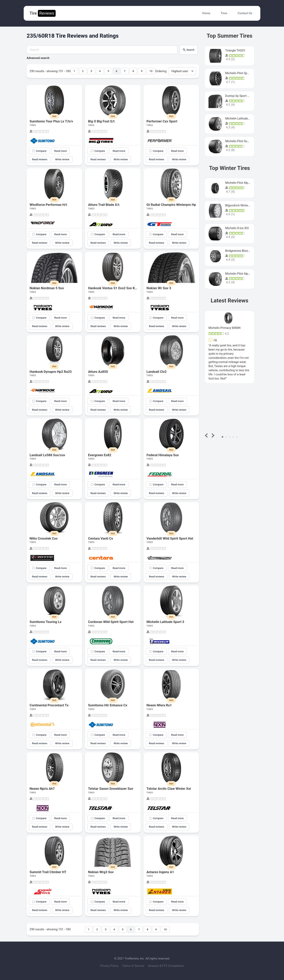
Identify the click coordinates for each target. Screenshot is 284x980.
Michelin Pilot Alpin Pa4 (241, 274)
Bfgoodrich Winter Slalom (242, 205)
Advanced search (38, 58)
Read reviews (40, 159)
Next (212, 435)
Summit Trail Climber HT (48, 872)
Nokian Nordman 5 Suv (47, 288)
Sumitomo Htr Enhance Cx (108, 705)
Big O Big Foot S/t (101, 121)
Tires (224, 13)
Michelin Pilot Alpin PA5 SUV (244, 183)
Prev (207, 435)
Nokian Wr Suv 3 (159, 288)
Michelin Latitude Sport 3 (165, 622)
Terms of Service (134, 966)
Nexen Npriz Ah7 (42, 789)
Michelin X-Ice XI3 (237, 228)
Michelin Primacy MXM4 (224, 328)
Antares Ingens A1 (160, 872)
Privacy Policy (110, 966)
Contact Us (245, 13)
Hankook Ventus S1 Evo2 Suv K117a (115, 288)
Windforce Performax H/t (48, 205)
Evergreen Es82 (100, 455)
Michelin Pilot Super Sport (242, 141)
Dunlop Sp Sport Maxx (240, 96)
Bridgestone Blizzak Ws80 (242, 251)
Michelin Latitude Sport (240, 118)
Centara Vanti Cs (100, 538)
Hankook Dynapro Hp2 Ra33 (51, 372)
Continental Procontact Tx (49, 705)
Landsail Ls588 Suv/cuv (47, 455)
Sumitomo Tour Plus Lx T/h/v (51, 121)
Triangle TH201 (235, 50)
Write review (62, 159)
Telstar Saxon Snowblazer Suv (111, 789)
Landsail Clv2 (157, 372)
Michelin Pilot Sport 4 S (241, 73)
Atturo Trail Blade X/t (104, 205)
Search (189, 50)
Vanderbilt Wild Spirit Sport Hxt (170, 538)
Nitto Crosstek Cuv (44, 538)
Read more (60, 151)
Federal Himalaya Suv (163, 455)
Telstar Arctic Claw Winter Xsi (169, 789)
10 (151, 71)
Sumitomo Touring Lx (45, 622)
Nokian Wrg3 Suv (101, 872)
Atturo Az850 (98, 372)
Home (206, 13)
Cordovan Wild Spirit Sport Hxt (111, 622)
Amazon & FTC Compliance (166, 966)
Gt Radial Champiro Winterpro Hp (171, 205)
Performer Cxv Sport (162, 121)
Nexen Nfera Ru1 (159, 705)
